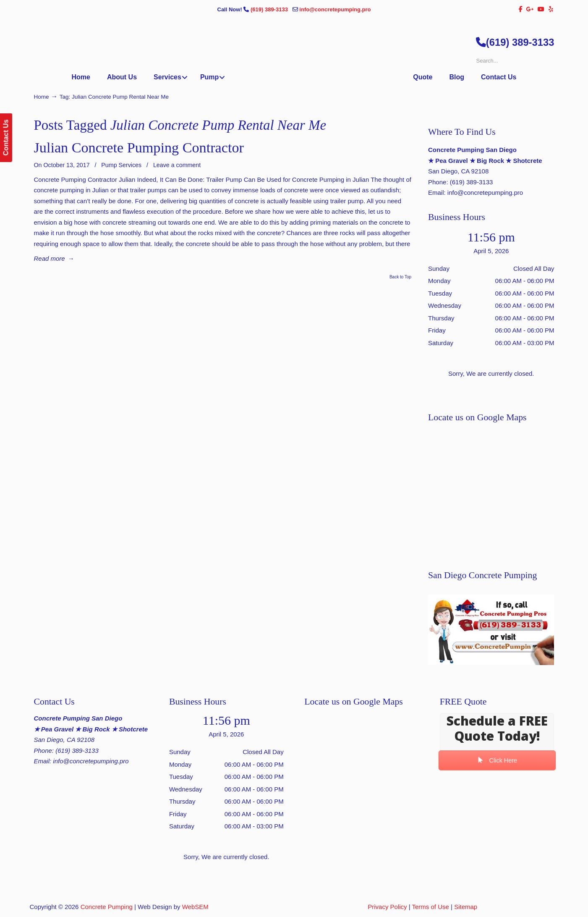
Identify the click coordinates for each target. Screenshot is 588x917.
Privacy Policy (387, 907)
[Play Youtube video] (491, 630)
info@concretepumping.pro (335, 9)
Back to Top (400, 277)
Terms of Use (431, 907)
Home (42, 97)
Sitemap (466, 907)
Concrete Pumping (107, 907)
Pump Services (121, 165)
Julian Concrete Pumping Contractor (139, 148)
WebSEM (195, 907)
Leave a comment (177, 165)
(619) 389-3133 (270, 9)
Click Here (497, 760)
